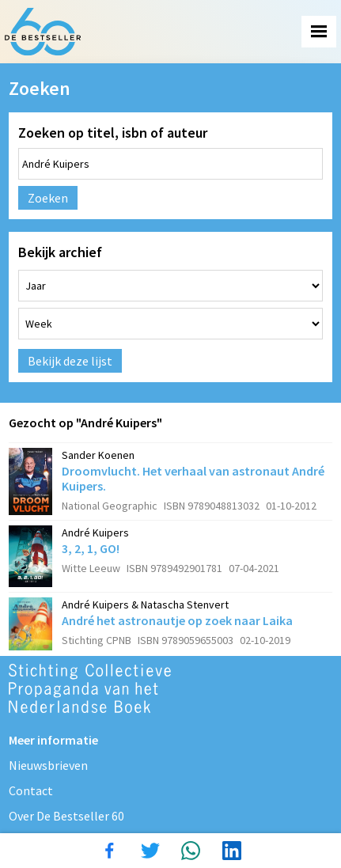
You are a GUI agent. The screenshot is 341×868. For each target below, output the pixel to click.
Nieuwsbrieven (48, 765)
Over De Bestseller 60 (66, 816)
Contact (31, 790)
